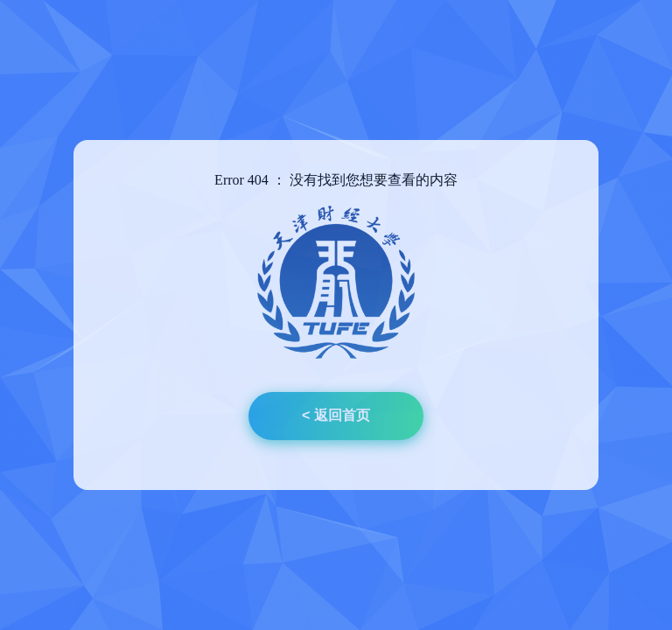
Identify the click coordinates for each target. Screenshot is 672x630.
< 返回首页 (336, 415)
